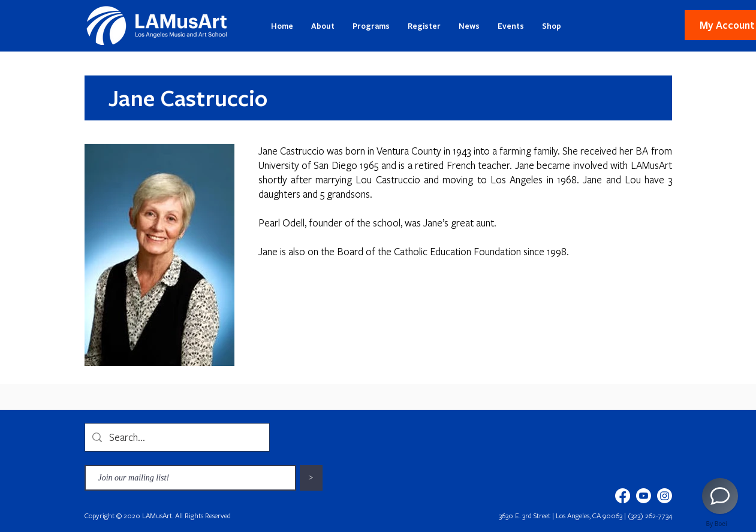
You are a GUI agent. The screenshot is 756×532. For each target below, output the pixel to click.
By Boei (717, 524)
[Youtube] (644, 496)
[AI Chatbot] (720, 496)
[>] (311, 478)
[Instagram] (665, 496)
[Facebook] (623, 496)
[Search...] (177, 437)
